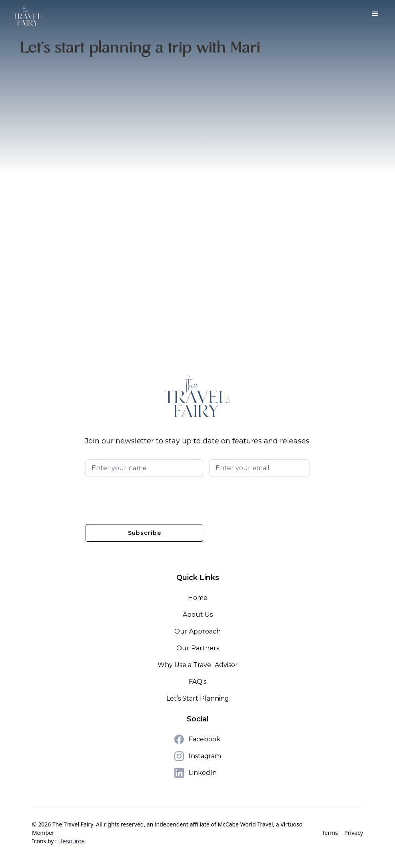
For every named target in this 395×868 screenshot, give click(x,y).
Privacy (354, 833)
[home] (28, 16)
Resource (71, 841)
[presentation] (146, 499)
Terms (330, 833)
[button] (375, 14)
